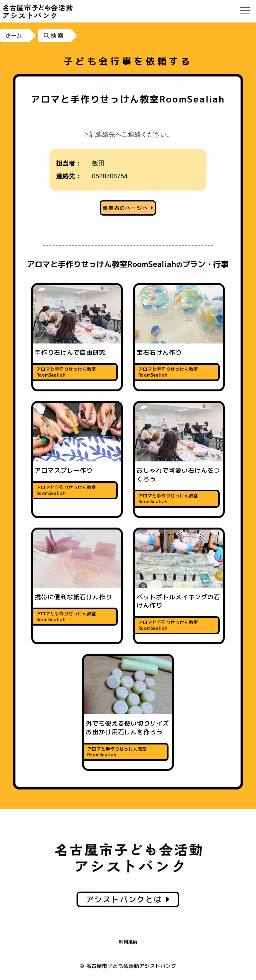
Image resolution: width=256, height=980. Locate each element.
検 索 (54, 36)
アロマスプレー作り (64, 470)
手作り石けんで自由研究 (70, 352)
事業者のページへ (128, 208)
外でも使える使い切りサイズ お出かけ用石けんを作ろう (131, 728)
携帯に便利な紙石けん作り (73, 597)
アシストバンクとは (128, 899)
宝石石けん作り (159, 352)
